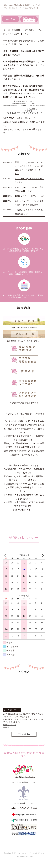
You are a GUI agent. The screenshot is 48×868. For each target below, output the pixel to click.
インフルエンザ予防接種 (31, 110)
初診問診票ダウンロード (24, 101)
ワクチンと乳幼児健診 (36, 106)
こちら (24, 129)
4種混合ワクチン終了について (29, 196)
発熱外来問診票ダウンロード (15, 106)
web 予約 (11, 19)
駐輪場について (10, 725)
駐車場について (10, 727)
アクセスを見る (24, 734)
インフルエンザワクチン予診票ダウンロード (24, 113)
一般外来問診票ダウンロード (24, 103)
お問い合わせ (29, 18)
